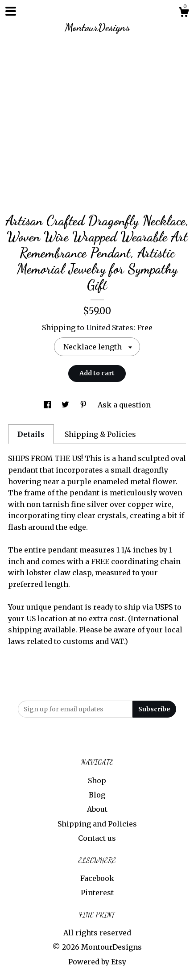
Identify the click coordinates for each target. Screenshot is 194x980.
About (97, 809)
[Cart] (184, 13)
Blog (97, 795)
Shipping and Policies (97, 824)
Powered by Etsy (97, 962)
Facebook (97, 878)
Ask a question (124, 405)
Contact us (97, 838)
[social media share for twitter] (66, 405)
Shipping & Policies (100, 434)
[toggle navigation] (11, 11)
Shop (97, 781)
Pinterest (97, 893)
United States (110, 328)
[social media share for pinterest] (84, 405)
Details (31, 434)
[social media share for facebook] (48, 405)
